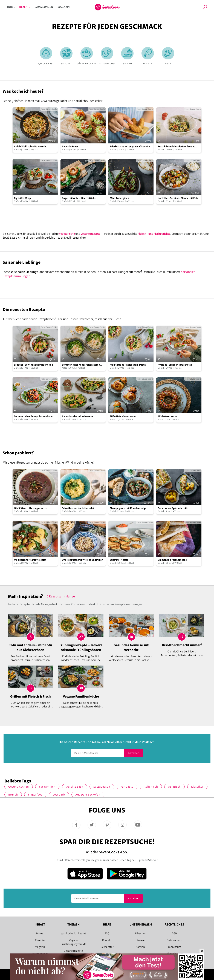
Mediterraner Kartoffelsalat (30, 560)
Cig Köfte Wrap (22, 198)
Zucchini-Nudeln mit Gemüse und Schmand (177, 147)
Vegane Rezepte (73, 951)
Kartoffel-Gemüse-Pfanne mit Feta (178, 198)
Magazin (64, 7)
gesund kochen (19, 787)
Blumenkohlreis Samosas (172, 560)
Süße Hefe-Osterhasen (123, 416)
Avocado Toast (70, 147)
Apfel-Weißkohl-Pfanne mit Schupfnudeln (30, 147)
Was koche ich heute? (73, 933)
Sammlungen (44, 7)
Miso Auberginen (119, 198)
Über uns (141, 933)
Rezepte (25, 7)
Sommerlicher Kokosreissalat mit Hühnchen (81, 365)
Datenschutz (174, 940)
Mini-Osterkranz (167, 416)
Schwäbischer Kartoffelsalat (78, 508)
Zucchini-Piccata (119, 560)
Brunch (13, 795)
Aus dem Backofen (88, 795)
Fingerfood (35, 795)
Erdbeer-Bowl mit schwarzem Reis (34, 365)
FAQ (107, 933)
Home (11, 7)
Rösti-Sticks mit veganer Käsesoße (130, 147)
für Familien (47, 787)
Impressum (174, 947)
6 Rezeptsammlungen (62, 596)
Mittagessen (102, 787)
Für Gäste (127, 787)
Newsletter (107, 947)
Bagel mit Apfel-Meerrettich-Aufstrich (79, 198)
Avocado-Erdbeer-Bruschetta (175, 365)
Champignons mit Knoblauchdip (128, 508)
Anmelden (133, 753)
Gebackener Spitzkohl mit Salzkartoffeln (172, 508)
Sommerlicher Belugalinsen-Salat (33, 416)
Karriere (141, 947)
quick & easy (75, 787)
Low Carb (59, 795)
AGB (174, 933)
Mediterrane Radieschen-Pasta (128, 365)
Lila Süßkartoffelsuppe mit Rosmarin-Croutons (29, 508)
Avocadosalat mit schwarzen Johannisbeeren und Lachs (78, 417)
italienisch (151, 787)
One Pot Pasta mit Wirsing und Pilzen (83, 560)
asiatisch (174, 787)
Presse (141, 940)
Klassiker (197, 787)
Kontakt (107, 940)
